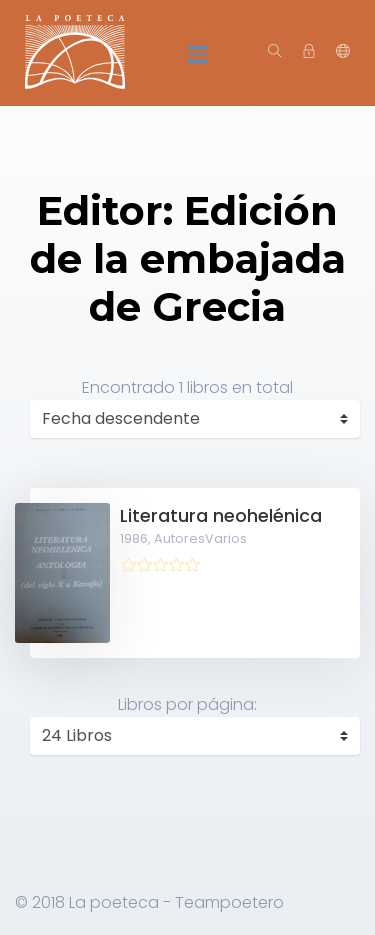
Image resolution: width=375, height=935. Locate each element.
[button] (343, 52)
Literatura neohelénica (221, 516)
